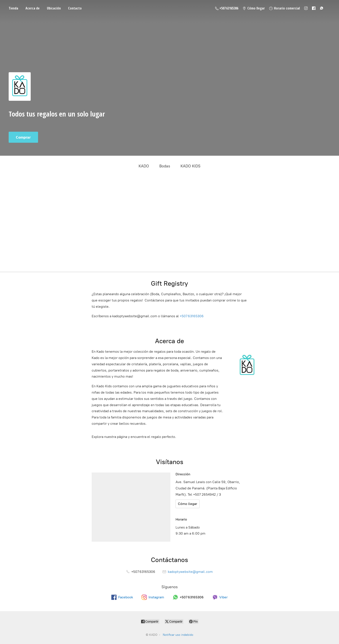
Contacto (75, 8)
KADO (144, 166)
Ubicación (54, 8)
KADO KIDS (190, 166)
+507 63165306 (192, 316)
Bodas (165, 166)
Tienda (13, 8)
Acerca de (33, 8)
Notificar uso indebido (178, 635)
